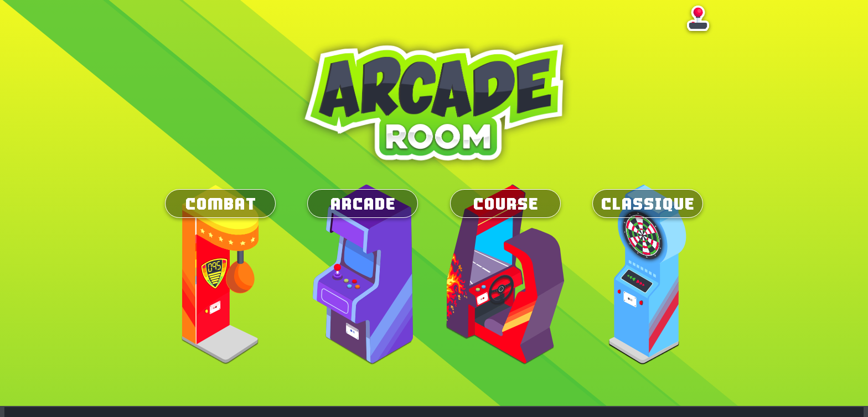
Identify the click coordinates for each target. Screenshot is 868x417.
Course (505, 204)
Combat (221, 204)
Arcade (363, 204)
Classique (647, 204)
